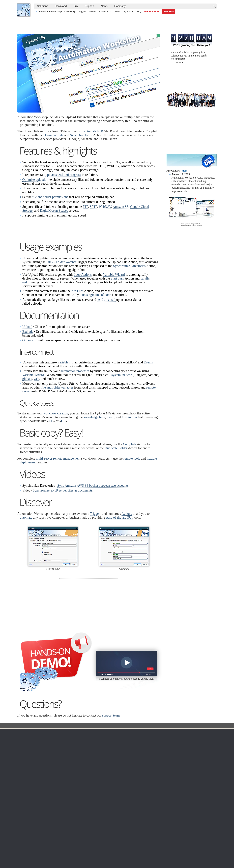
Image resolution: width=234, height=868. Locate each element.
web (36, 421)
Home (24, 775)
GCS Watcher (120, 804)
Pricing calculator (152, 788)
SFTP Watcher (120, 792)
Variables (64, 404)
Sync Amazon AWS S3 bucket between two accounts (93, 527)
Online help (70, 11)
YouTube (83, 856)
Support (90, 6)
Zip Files (77, 333)
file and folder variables (57, 429)
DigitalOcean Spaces (54, 210)
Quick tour (129, 11)
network (128, 417)
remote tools (132, 500)
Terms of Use (27, 780)
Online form (184, 784)
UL (51, 463)
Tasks (85, 796)
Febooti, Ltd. (24, 10)
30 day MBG (142, 664)
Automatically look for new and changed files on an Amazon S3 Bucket (57, 834)
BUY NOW (169, 11)
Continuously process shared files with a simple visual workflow (115, 834)
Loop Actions (83, 316)
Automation (90, 775)
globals (27, 421)
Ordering (149, 775)
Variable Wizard (114, 316)
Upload (27, 369)
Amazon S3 (121, 207)
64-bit (50, 800)
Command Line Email (58, 788)
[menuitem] (43, 6)
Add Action (129, 459)
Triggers (82, 11)
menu (110, 459)
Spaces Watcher (121, 808)
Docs (79, 768)
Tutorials (117, 11)
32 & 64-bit (53, 796)
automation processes (75, 413)
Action (89, 768)
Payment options (152, 792)
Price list (148, 796)
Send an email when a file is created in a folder (106, 845)
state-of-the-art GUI (119, 559)
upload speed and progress (63, 175)
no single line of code (97, 337)
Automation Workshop (50, 11)
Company (120, 6)
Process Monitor (121, 816)
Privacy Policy (185, 788)
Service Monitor (120, 812)
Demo (86, 812)
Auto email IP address (181, 841)
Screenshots (105, 11)
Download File (54, 135)
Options (28, 382)
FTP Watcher (119, 788)
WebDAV (105, 207)
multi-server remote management (58, 500)
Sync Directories (81, 135)
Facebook (94, 856)
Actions (92, 11)
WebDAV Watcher (122, 796)
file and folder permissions (50, 197)
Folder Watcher (120, 784)
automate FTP (93, 131)
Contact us (184, 780)
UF (63, 463)
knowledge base (94, 459)
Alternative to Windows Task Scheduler (41, 841)
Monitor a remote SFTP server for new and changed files (50, 837)
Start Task (117, 320)
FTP (85, 207)
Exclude (28, 373)
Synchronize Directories (129, 308)
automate (26, 559)
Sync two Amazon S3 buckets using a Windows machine (112, 837)
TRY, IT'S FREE (152, 11)
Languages (26, 784)
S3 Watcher (118, 800)
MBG (146, 800)
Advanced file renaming (182, 837)
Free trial (52, 780)
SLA (180, 792)
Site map (25, 788)
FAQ (139, 11)
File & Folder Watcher (61, 304)
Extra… (116, 820)
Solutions (43, 6)
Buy (76, 6)
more (185, 171)
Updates (52, 792)
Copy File (129, 486)
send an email (106, 342)
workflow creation (56, 455)
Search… (214, 6)
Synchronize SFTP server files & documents (63, 532)
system (116, 417)
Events (148, 404)
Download (61, 6)
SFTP (93, 207)
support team (111, 757)
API (84, 800)
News (104, 6)
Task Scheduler (120, 780)
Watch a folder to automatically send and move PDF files (112, 841)
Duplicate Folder (116, 490)
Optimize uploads (34, 180)
